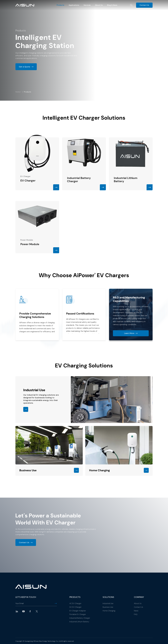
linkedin (17, 611)
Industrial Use (108, 603)
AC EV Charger (75, 603)
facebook (30, 611)
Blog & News (112, 5)
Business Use (108, 607)
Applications (74, 5)
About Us (99, 5)
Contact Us (144, 5)
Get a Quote (24, 67)
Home (18, 92)
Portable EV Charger (78, 614)
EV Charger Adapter (78, 611)
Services (87, 5)
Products (60, 5)
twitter (37, 611)
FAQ (136, 614)
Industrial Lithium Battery (79, 622)
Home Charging (109, 611)
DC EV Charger (75, 607)
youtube (23, 611)
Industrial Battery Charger (80, 618)
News (136, 611)
